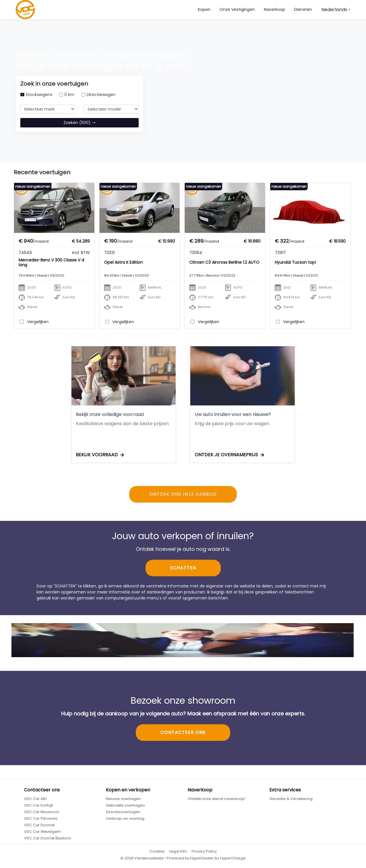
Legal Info (178, 852)
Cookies (157, 852)
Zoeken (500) (80, 123)
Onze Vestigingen (237, 9)
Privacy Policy (204, 852)
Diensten (303, 9)
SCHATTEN (183, 568)
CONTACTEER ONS (183, 733)
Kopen (204, 9)
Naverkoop (274, 9)
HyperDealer (202, 858)
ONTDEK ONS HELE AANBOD (183, 494)
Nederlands (334, 10)
